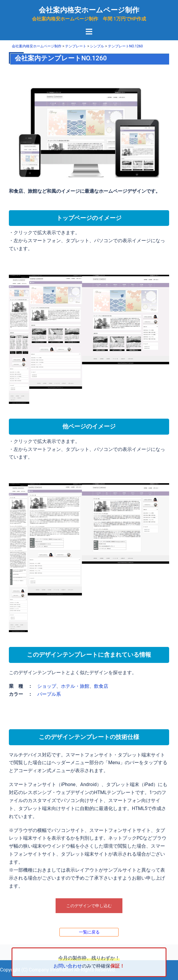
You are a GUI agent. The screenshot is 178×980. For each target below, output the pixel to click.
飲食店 (101, 686)
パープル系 (49, 694)
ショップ (47, 686)
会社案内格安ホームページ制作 (89, 10)
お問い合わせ (68, 966)
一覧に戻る (89, 932)
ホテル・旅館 (75, 686)
